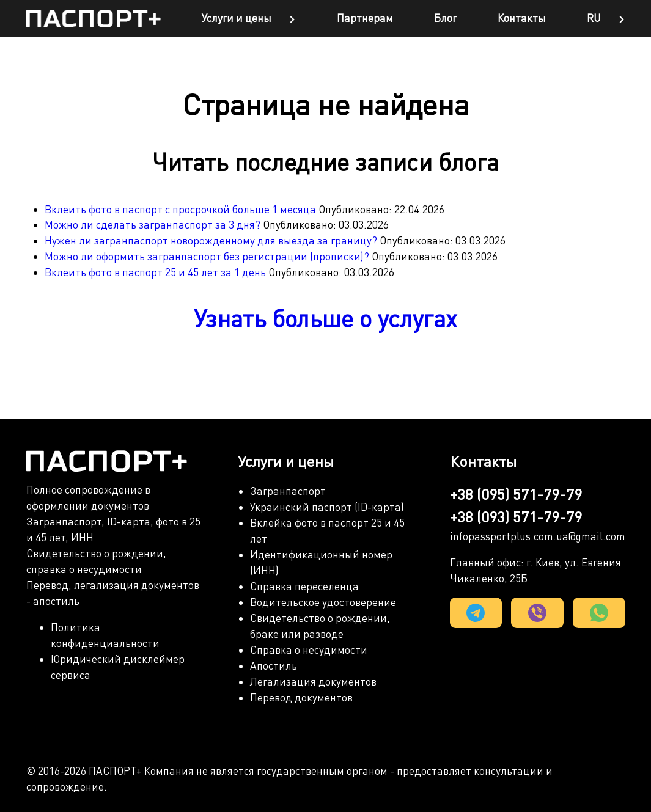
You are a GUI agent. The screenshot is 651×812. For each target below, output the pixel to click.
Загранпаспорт (288, 491)
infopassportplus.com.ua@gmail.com (538, 536)
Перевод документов (301, 697)
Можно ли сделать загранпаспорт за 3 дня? (154, 225)
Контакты (522, 18)
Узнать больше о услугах (325, 319)
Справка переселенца (304, 586)
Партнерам (365, 18)
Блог (445, 18)
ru (594, 18)
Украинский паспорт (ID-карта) (327, 507)
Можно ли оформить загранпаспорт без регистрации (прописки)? (208, 256)
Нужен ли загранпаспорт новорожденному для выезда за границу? (212, 240)
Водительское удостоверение (323, 602)
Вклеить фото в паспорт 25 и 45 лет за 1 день (156, 272)
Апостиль (274, 666)
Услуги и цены (237, 18)
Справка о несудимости (309, 650)
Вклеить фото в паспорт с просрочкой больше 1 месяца (182, 209)
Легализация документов (313, 682)
